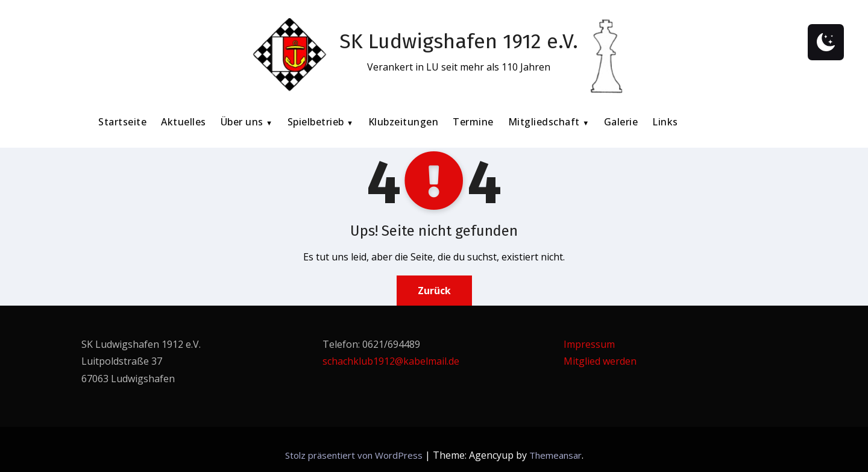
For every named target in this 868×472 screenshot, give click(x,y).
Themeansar (555, 455)
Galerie (621, 122)
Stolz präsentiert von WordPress (355, 455)
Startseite (122, 122)
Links (665, 122)
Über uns (244, 122)
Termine (473, 122)
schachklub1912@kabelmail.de (391, 361)
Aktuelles (184, 122)
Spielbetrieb (317, 122)
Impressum (589, 344)
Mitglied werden (600, 361)
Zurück (434, 291)
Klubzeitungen (404, 122)
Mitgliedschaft (546, 122)
